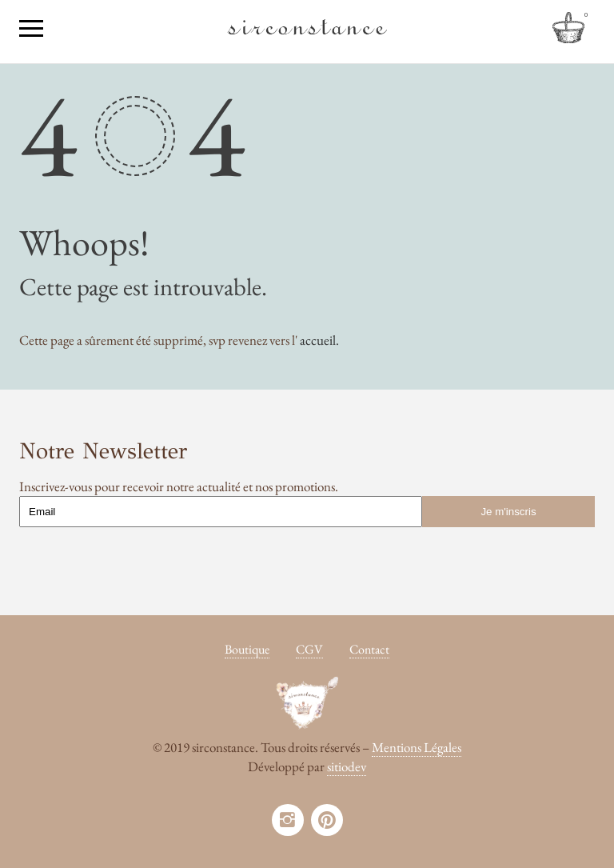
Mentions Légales (417, 747)
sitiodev (347, 766)
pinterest (327, 820)
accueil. (319, 340)
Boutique (247, 649)
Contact (369, 649)
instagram (288, 820)
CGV (309, 649)
